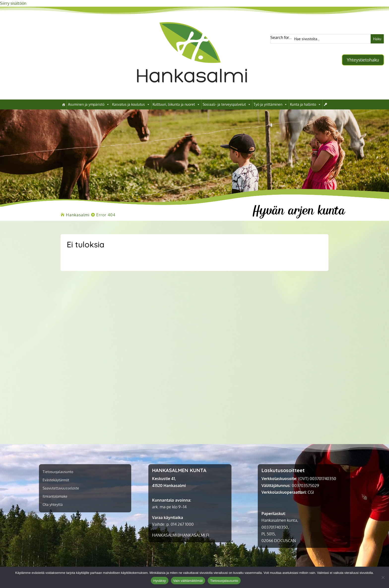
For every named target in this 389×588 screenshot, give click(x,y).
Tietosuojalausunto (224, 581)
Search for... (281, 37)
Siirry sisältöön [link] (13, 3)
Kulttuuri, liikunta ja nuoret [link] (176, 104)
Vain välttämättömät (188, 581)
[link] (192, 92)
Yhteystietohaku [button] (363, 60)
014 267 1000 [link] (182, 524)
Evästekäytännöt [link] (56, 480)
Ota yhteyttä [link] (53, 505)
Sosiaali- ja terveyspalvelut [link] (227, 104)
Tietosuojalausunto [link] (58, 472)
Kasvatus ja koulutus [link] (131, 104)
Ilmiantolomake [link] (55, 496)
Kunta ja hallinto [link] (306, 104)
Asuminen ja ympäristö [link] (89, 104)
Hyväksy (160, 581)
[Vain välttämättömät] (383, 577)
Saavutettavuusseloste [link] (61, 488)
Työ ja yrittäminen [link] (270, 104)
